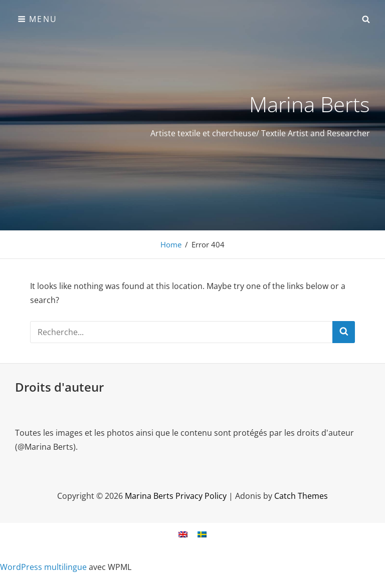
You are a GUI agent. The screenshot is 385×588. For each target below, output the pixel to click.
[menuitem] (183, 534)
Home (171, 244)
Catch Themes (301, 496)
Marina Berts (310, 104)
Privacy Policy (201, 496)
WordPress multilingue (43, 567)
